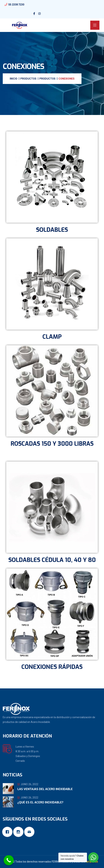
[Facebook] (8, 832)
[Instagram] (19, 832)
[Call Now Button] (9, 860)
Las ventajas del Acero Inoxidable (45, 789)
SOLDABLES (52, 230)
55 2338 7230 (16, 5)
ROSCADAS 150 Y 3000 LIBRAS (52, 444)
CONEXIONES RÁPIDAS (52, 667)
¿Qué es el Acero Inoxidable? (40, 802)
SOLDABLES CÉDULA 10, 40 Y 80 (52, 560)
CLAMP (52, 337)
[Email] (30, 832)
